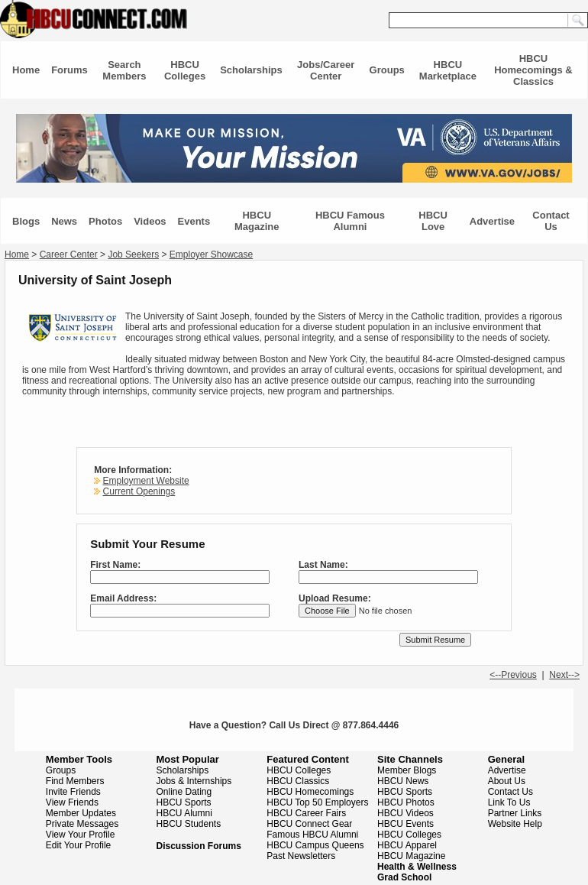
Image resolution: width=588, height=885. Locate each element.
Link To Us (509, 802)
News (64, 221)
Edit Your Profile (78, 845)
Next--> (564, 675)
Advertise (492, 221)
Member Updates (81, 813)
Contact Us (551, 221)
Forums (69, 70)
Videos (150, 221)
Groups (387, 70)
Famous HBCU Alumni (312, 835)
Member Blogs (407, 770)
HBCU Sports (184, 802)
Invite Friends (73, 792)
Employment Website (146, 481)
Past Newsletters (301, 856)
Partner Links (515, 813)
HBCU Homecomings (310, 792)
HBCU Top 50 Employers (317, 802)
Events (194, 221)
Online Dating (184, 792)
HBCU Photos (406, 802)
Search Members (124, 70)
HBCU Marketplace (448, 70)
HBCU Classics (298, 781)
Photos (105, 221)
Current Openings (139, 491)
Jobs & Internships (194, 781)
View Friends (72, 802)
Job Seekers (133, 254)
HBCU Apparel (407, 845)
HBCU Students (189, 824)
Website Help (515, 824)
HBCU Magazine (257, 221)
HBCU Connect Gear (309, 824)
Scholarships (251, 70)
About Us (507, 781)
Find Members (75, 781)
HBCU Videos (405, 813)
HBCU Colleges (185, 70)
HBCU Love (433, 221)
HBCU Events (405, 824)
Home (26, 70)
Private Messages (82, 824)
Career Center (69, 254)
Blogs (26, 221)
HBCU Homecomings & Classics (533, 70)
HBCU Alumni (184, 813)
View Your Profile (81, 835)
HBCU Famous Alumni (350, 221)
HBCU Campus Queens (315, 845)
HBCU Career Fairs (306, 813)
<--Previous (513, 675)
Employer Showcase (211, 254)
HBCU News (403, 781)
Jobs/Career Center (326, 70)
